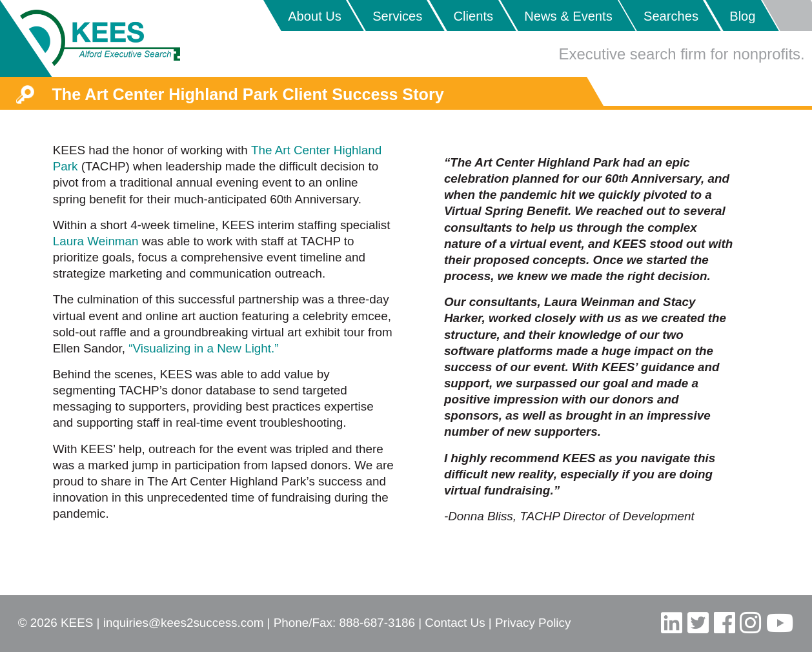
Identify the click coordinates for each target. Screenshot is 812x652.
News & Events (568, 16)
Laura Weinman (96, 241)
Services (397, 16)
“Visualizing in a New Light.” (203, 348)
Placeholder (787, 15)
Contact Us (455, 623)
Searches (671, 16)
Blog (742, 16)
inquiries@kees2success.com (184, 623)
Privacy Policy (533, 623)
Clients (473, 16)
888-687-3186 (377, 623)
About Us (315, 16)
